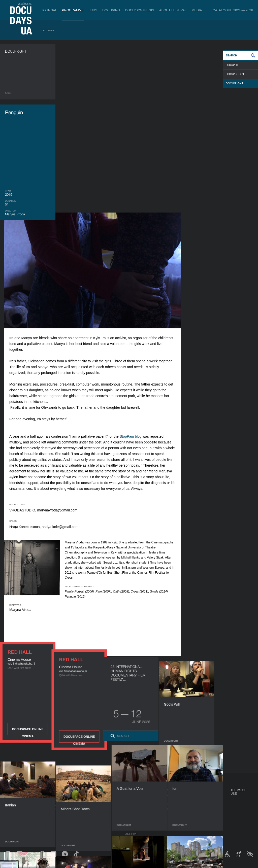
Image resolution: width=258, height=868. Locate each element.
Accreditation (170, 804)
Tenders (132, 824)
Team (129, 809)
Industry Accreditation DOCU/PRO (82, 795)
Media (197, 10)
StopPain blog (187, 268)
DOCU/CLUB (195, 804)
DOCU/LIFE (233, 65)
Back (8, 93)
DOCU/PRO (111, 10)
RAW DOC (62, 800)
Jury (93, 10)
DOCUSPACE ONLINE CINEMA (28, 315)
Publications (15, 795)
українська (25, 4)
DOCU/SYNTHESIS (140, 10)
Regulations (135, 795)
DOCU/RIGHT (235, 83)
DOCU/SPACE (196, 809)
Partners (133, 814)
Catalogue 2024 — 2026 (233, 10)
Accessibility (136, 819)
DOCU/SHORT (235, 74)
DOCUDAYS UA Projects (198, 792)
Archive (132, 834)
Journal (49, 10)
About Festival (173, 10)
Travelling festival (203, 799)
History (132, 829)
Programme (73, 10)
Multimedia (167, 809)
